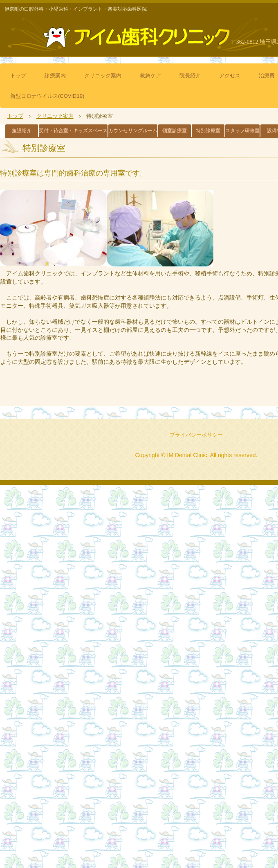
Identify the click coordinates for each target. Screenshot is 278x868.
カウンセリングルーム (133, 131)
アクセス (230, 76)
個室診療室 (175, 131)
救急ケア (150, 76)
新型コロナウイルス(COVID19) (47, 96)
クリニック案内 (103, 76)
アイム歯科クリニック (139, 34)
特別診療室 (208, 131)
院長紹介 (190, 76)
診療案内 (55, 76)
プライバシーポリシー (196, 435)
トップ (18, 76)
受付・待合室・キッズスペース (73, 131)
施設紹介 (22, 131)
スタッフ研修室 (242, 131)
